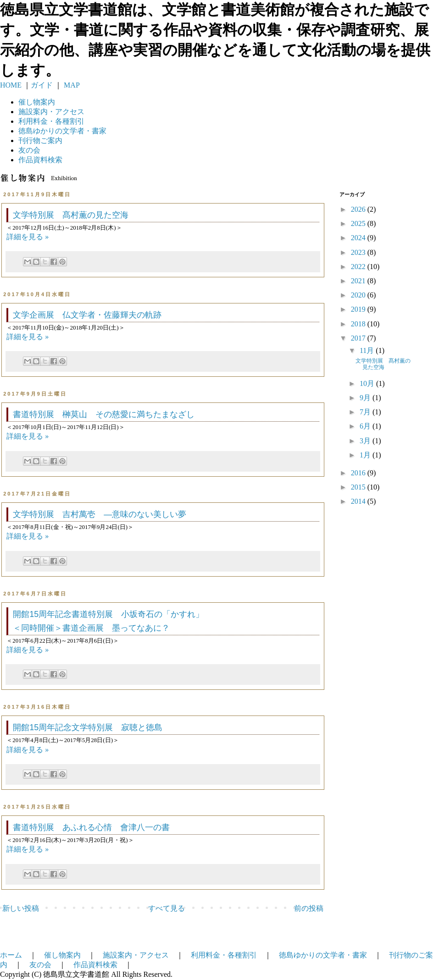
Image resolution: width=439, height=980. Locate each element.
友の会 (29, 150)
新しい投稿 (21, 908)
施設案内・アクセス (136, 955)
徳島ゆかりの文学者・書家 (323, 955)
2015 (359, 487)
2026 (359, 209)
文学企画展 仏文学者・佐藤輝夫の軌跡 (87, 315)
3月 (366, 441)
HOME (11, 85)
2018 (359, 324)
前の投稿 (309, 908)
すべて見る (167, 908)
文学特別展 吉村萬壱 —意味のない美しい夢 (100, 514)
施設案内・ (51, 112)
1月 (366, 455)
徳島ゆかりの (62, 131)
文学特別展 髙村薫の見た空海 (71, 215)
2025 (359, 223)
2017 (359, 338)
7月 (366, 412)
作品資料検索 (40, 160)
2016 (359, 473)
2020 (359, 295)
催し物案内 (37, 102)
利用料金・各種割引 (224, 955)
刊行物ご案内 (40, 140)
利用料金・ (51, 121)
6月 (366, 426)
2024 (359, 238)
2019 (359, 309)
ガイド (42, 85)
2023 (359, 252)
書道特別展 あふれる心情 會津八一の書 (91, 827)
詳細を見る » (28, 237)
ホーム (11, 955)
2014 (359, 501)
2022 (359, 267)
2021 (359, 281)
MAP (71, 85)
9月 (366, 398)
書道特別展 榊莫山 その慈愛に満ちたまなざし (104, 414)
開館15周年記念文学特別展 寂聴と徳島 (88, 727)
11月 (368, 350)
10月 (368, 383)
